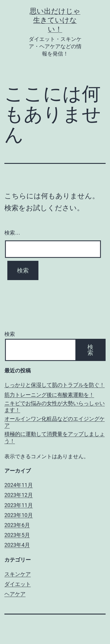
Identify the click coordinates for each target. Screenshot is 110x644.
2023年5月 (17, 535)
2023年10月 (19, 515)
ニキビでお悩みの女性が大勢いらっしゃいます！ (55, 407)
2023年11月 (19, 505)
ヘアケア (15, 594)
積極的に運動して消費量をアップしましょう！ (55, 437)
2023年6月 (17, 525)
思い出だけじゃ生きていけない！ (55, 20)
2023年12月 (19, 495)
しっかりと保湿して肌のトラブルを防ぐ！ (55, 385)
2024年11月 (19, 485)
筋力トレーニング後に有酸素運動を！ (49, 395)
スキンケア (18, 574)
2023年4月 (17, 545)
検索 (10, 334)
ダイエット (18, 584)
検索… (12, 233)
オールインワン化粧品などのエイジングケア (55, 422)
